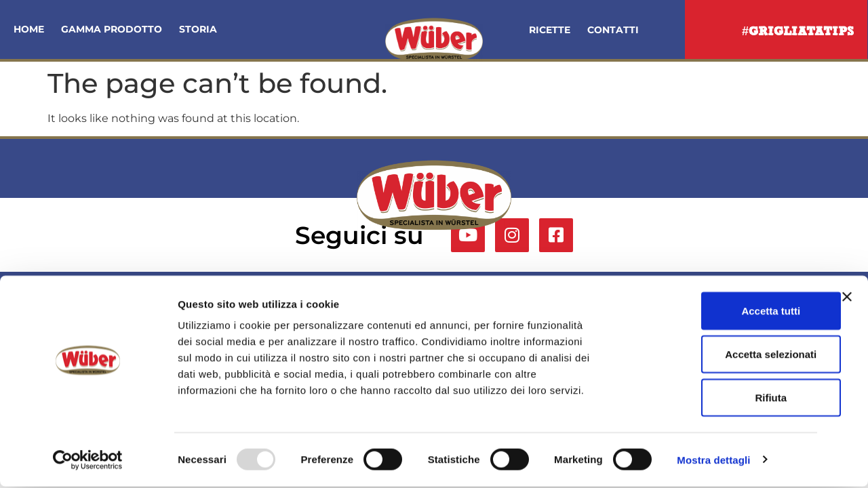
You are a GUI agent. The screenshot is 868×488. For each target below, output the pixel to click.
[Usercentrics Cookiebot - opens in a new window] (88, 462)
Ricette (550, 30)
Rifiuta (721, 399)
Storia (198, 29)
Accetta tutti (721, 312)
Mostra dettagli (713, 461)
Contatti (613, 30)
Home (29, 29)
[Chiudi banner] (847, 298)
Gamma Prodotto (112, 29)
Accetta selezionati (720, 355)
